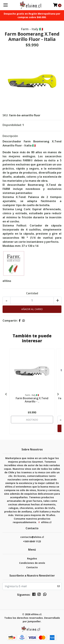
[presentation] (6, 394)
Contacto (32, 567)
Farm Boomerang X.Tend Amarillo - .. (32, 400)
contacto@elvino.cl (32, 537)
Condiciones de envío (32, 563)
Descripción (10, 136)
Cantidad (32, 293)
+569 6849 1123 (32, 541)
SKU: (5, 115)
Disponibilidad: (12, 125)
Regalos (32, 558)
